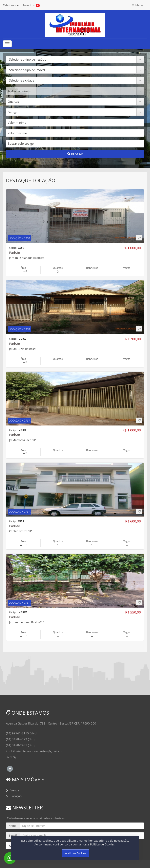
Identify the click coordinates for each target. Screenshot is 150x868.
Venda (15, 790)
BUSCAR (75, 154)
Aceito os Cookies (75, 853)
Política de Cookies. (103, 844)
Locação (16, 796)
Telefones (11, 5)
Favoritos (29, 5)
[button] (75, 59)
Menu (137, 5)
